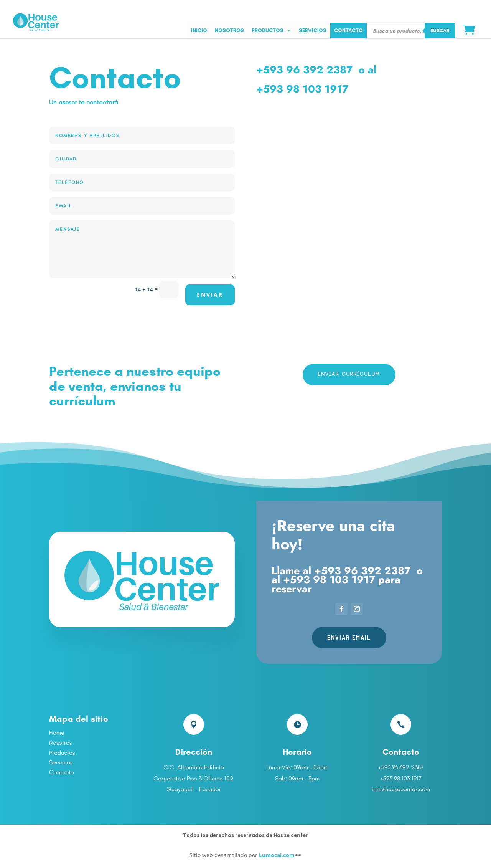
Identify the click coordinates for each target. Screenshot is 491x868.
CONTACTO (348, 31)
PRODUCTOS (271, 31)
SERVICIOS (313, 31)
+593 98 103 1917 (302, 89)
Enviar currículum (349, 374)
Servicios (61, 762)
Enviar (210, 295)
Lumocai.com (277, 855)
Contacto (62, 772)
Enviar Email (349, 637)
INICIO (199, 31)
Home (57, 733)
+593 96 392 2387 (304, 70)
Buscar (440, 30)
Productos (62, 753)
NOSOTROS (229, 31)
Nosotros (60, 743)
